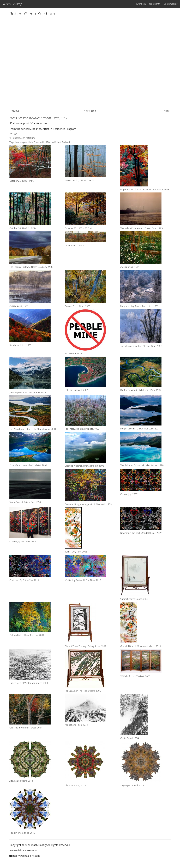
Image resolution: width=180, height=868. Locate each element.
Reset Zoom (91, 111)
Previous (15, 111)
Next (166, 111)
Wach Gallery (12, 4)
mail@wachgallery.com (26, 856)
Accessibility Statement (23, 850)
